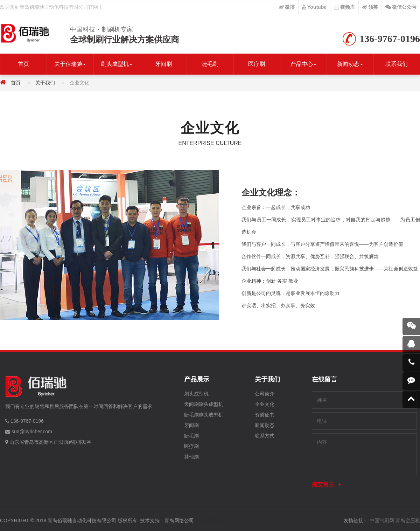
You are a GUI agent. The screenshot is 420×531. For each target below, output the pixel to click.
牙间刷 (163, 64)
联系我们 (397, 64)
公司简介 (265, 394)
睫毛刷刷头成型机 (204, 415)
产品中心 (303, 64)
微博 (287, 7)
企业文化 (265, 404)
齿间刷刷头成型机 (204, 404)
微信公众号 (401, 7)
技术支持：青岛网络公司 (167, 520)
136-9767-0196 (27, 421)
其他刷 (191, 457)
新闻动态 (350, 64)
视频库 (344, 7)
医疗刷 (257, 64)
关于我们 (45, 83)
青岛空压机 (408, 520)
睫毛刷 (210, 64)
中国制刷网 (382, 520)
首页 (23, 64)
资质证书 (265, 415)
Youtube (314, 7)
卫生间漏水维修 (212, 520)
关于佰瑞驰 (70, 64)
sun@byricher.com (32, 432)
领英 (370, 7)
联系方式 (265, 436)
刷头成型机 (117, 64)
